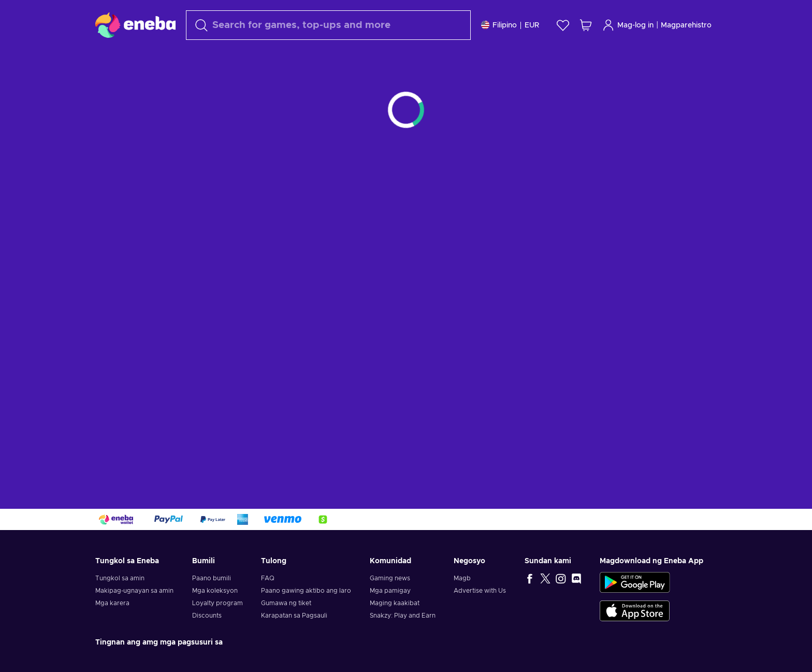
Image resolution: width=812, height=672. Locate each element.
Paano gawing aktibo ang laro (306, 591)
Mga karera (112, 603)
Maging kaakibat (395, 603)
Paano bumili (212, 578)
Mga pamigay (390, 591)
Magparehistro (686, 25)
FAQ (268, 578)
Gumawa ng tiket (286, 603)
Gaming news (390, 578)
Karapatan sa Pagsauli (294, 616)
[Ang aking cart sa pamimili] (586, 25)
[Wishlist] (563, 25)
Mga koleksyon (215, 591)
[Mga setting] (510, 25)
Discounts (207, 616)
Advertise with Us (480, 591)
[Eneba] (135, 25)
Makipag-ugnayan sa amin (134, 591)
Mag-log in (628, 25)
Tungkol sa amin (120, 578)
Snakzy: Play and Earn (403, 616)
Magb (462, 578)
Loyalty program (218, 603)
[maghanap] (328, 25)
